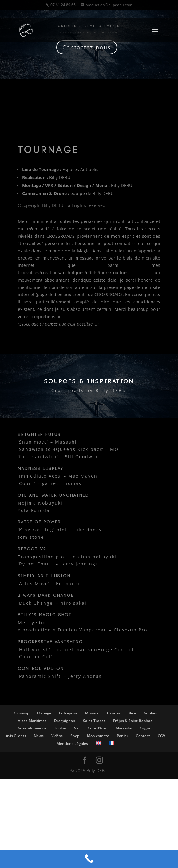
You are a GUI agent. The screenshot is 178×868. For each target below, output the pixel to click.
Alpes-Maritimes (32, 721)
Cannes (114, 713)
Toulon (60, 728)
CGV (161, 736)
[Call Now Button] (89, 859)
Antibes (150, 713)
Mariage (44, 713)
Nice (132, 713)
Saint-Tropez (94, 721)
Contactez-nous (87, 47)
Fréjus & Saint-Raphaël (133, 721)
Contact (143, 736)
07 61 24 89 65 (63, 5)
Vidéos (57, 736)
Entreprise (68, 713)
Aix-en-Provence (32, 728)
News (39, 736)
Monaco (92, 713)
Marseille (124, 728)
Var (77, 728)
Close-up (22, 713)
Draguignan (65, 721)
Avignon (146, 728)
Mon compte (98, 736)
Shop (75, 736)
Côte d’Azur (98, 728)
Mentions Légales (72, 743)
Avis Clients (16, 736)
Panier (123, 736)
